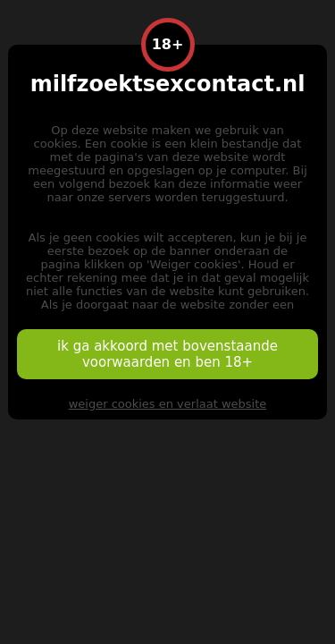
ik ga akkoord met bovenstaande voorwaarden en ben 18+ (167, 354)
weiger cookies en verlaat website (168, 404)
